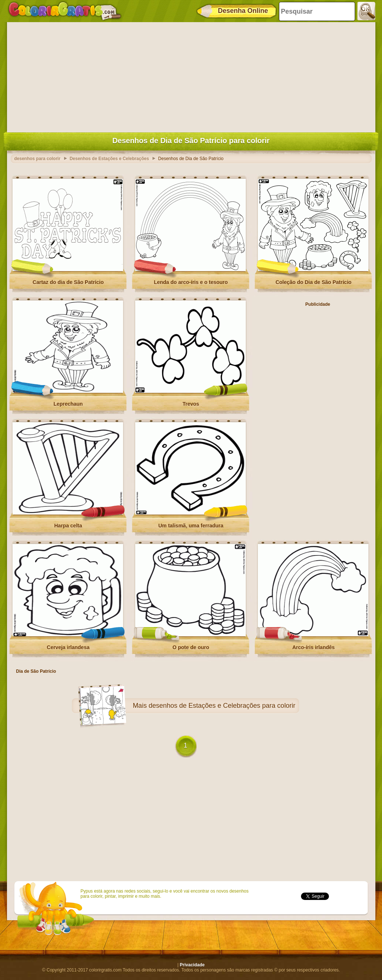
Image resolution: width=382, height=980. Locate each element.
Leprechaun (68, 404)
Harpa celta (68, 526)
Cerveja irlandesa (68, 647)
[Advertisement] (191, 76)
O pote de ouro (191, 647)
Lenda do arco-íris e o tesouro (191, 282)
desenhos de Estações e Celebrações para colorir (222, 706)
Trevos (191, 404)
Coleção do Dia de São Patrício (313, 282)
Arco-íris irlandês (313, 647)
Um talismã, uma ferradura (191, 526)
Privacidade (192, 965)
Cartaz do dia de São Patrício (68, 282)
